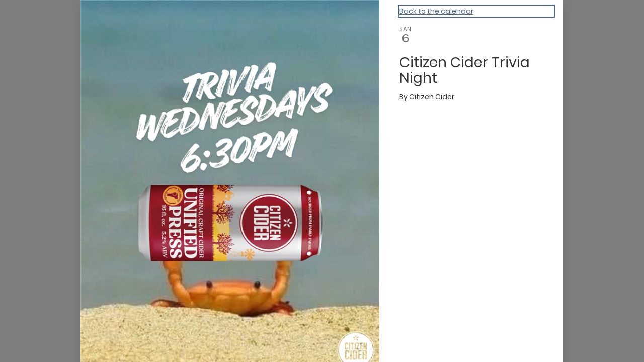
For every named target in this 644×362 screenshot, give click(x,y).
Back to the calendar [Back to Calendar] (436, 11)
